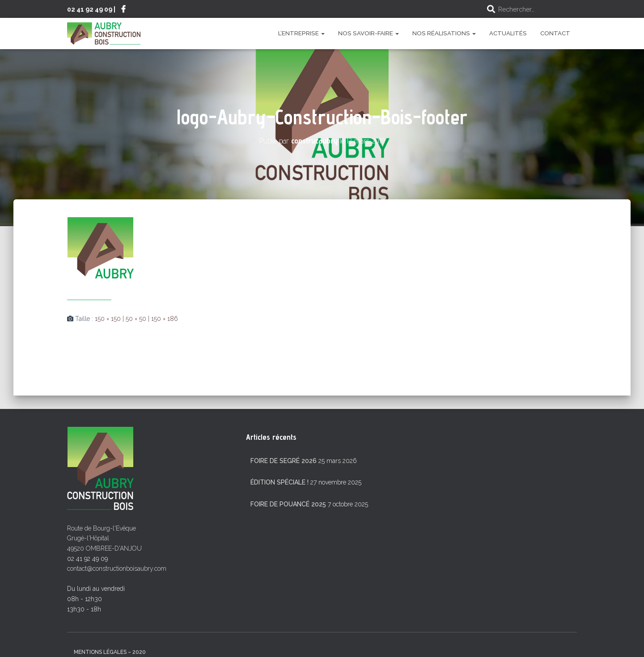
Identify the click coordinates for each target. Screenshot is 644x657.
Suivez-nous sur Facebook (123, 10)
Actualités (508, 33)
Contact (555, 33)
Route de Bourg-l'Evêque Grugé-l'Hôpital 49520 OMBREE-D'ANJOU (104, 538)
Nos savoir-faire (369, 33)
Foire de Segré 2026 (284, 461)
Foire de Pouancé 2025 (288, 504)
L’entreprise (301, 33)
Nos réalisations (444, 33)
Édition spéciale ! (280, 482)
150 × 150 (108, 319)
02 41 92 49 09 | (91, 9)
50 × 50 (136, 319)
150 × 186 (165, 319)
